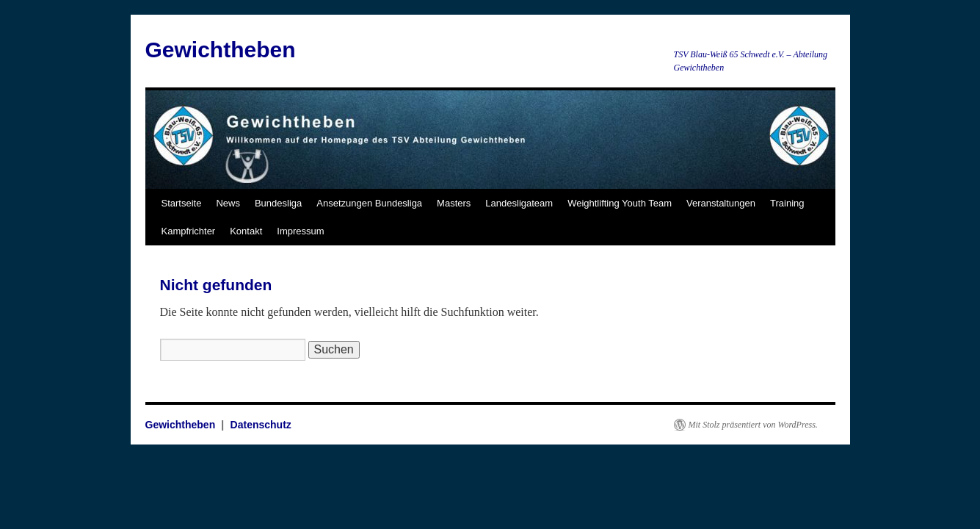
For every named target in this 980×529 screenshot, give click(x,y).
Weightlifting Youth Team (620, 203)
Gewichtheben (221, 50)
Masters (454, 203)
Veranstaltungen (721, 203)
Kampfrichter (189, 231)
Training (787, 203)
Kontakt (246, 231)
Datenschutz (261, 425)
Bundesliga (278, 203)
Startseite (182, 203)
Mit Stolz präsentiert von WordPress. (753, 425)
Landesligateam (519, 203)
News (228, 203)
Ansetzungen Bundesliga (369, 203)
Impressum (300, 231)
